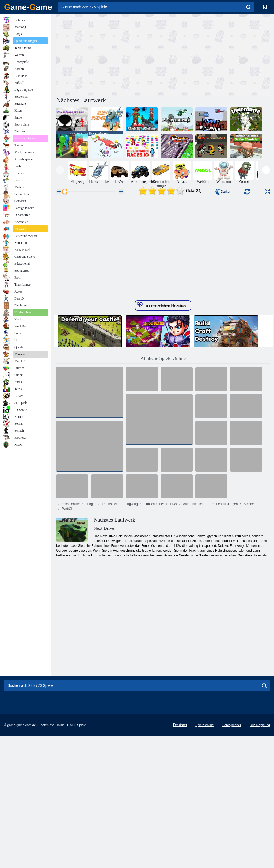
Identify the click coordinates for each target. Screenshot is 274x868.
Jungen (91, 586)
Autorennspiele (193, 586)
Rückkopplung (260, 807)
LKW (173, 586)
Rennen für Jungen (224, 586)
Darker (223, 192)
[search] (248, 7)
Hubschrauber (153, 586)
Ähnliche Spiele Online (163, 440)
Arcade (248, 586)
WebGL (67, 590)
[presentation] (60, 170)
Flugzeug (131, 586)
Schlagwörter (232, 807)
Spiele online (71, 586)
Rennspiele (110, 586)
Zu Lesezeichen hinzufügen (163, 387)
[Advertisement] (110, 54)
